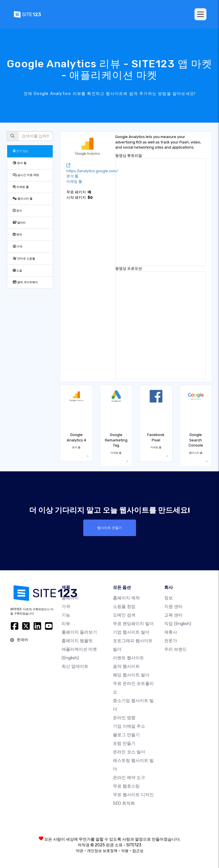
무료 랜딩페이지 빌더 (133, 624)
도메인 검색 (124, 615)
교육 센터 (173, 615)
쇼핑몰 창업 (124, 607)
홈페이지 (70, 598)
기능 (66, 615)
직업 (178, 624)
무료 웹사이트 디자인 (133, 795)
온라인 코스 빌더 (129, 752)
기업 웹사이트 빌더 (131, 632)
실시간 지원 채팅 (26, 175)
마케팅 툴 (21, 187)
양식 (17, 211)
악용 (125, 851)
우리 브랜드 (176, 649)
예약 (17, 235)
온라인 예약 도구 (129, 778)
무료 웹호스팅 (126, 786)
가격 (18, 247)
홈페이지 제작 (126, 598)
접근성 (138, 851)
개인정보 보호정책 (102, 851)
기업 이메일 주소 (129, 726)
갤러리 (19, 223)
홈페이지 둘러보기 (79, 632)
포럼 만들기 (124, 743)
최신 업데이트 (75, 666)
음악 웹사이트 (126, 666)
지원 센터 (173, 607)
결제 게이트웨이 (25, 282)
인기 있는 (21, 151)
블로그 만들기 (126, 735)
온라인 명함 (124, 718)
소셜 (17, 270)
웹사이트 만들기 (110, 528)
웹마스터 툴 (23, 199)
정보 (169, 598)
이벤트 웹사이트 (128, 658)
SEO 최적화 (124, 803)
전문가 (171, 641)
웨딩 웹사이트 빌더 (131, 675)
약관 (80, 851)
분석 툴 (20, 163)
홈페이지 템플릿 (77, 641)
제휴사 (171, 632)
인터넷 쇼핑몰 (24, 258)
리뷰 (66, 624)
